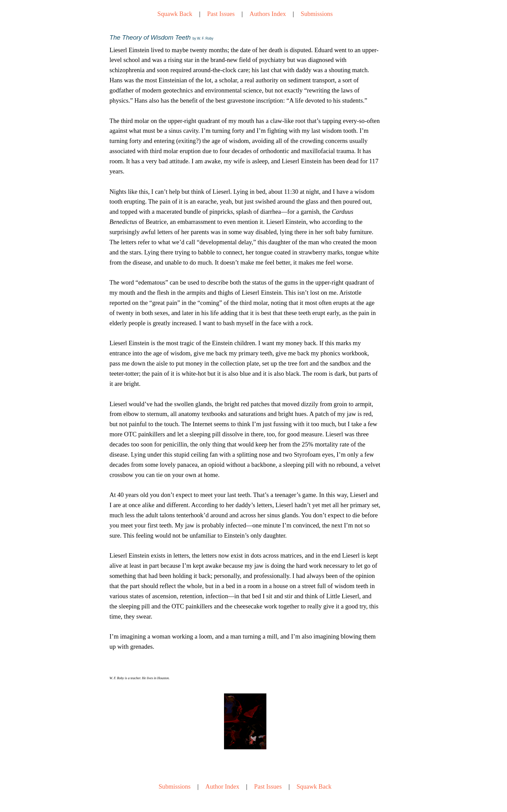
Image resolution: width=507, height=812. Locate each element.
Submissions (317, 14)
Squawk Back (175, 14)
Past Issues (221, 14)
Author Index (222, 786)
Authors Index (268, 14)
